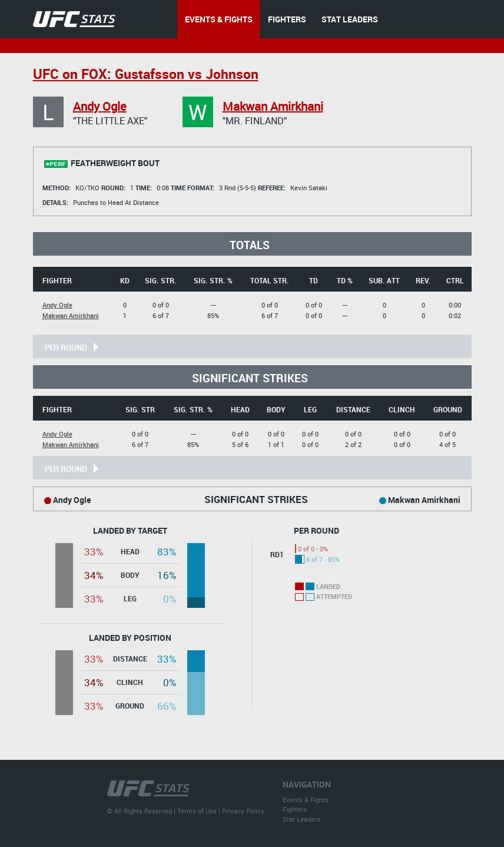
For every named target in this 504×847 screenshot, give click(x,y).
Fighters (295, 809)
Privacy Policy (243, 811)
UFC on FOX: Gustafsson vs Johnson (146, 74)
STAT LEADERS (350, 19)
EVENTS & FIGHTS (219, 19)
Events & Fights (306, 800)
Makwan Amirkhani (273, 106)
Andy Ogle (100, 106)
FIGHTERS (287, 19)
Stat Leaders (301, 819)
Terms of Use (197, 811)
